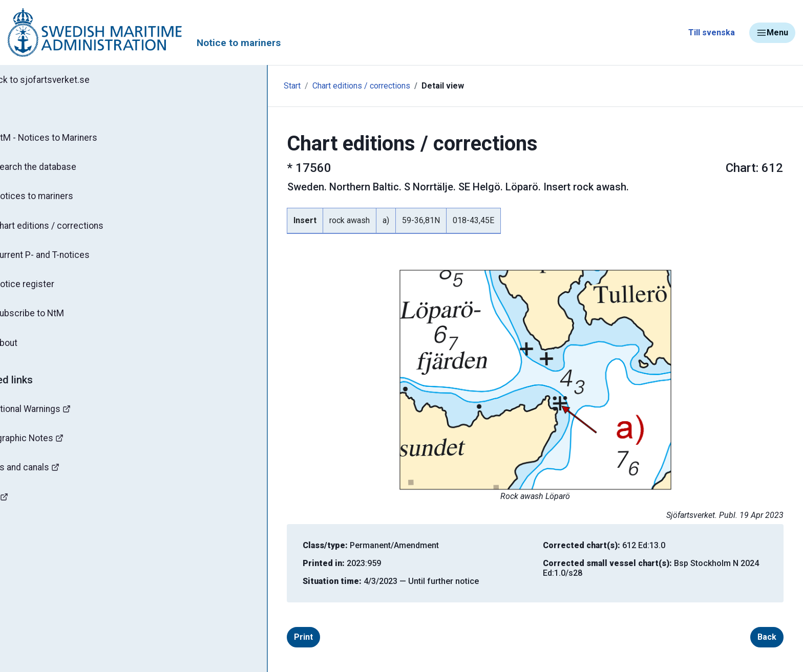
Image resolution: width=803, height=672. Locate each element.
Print (266, 637)
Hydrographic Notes (54, 448)
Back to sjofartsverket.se (67, 80)
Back (730, 637)
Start (216, 86)
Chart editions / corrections (74, 230)
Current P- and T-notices (68, 260)
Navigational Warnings (58, 417)
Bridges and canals (52, 478)
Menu (772, 33)
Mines (26, 508)
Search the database (60, 169)
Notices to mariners (59, 200)
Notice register (49, 290)
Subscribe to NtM (54, 320)
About (30, 351)
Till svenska (712, 32)
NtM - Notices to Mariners (71, 139)
